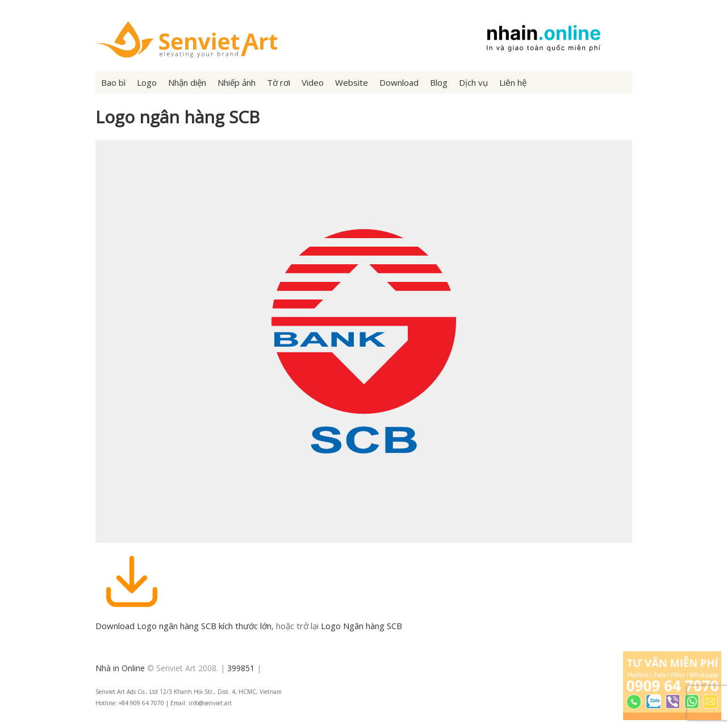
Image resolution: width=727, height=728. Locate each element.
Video (313, 82)
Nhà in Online (120, 668)
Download (399, 82)
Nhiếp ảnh (237, 82)
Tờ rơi (279, 82)
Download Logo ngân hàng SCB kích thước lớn (183, 626)
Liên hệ (513, 82)
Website (352, 82)
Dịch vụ (473, 82)
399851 (241, 668)
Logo (147, 82)
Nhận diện (187, 82)
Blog (439, 82)
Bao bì (113, 82)
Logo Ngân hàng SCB (362, 626)
